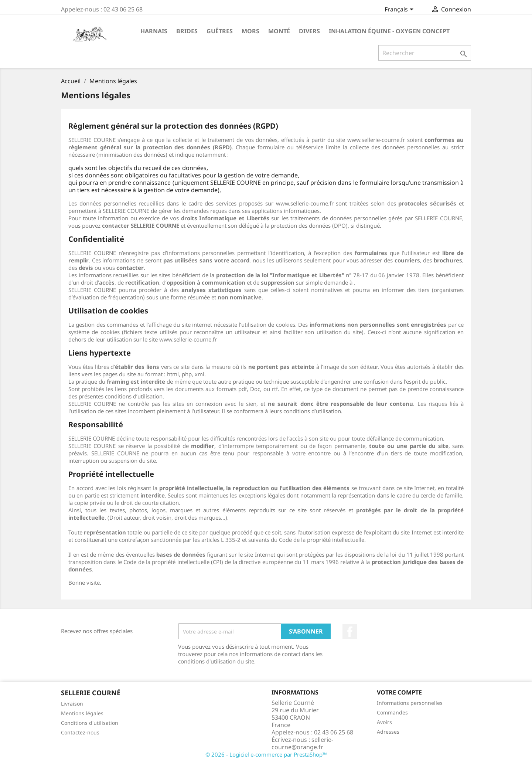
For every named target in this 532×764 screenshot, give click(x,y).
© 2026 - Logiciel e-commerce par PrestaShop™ (266, 754)
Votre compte (399, 692)
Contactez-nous (80, 732)
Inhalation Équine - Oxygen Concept (389, 31)
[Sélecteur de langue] (400, 10)
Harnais (154, 31)
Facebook (350, 632)
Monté (279, 31)
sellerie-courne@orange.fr (302, 743)
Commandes (392, 712)
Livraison (72, 704)
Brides (187, 31)
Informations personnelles (410, 703)
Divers (309, 31)
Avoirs (384, 722)
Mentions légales (82, 713)
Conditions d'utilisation (90, 723)
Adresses (388, 732)
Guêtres (220, 31)
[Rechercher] (425, 53)
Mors (250, 31)
